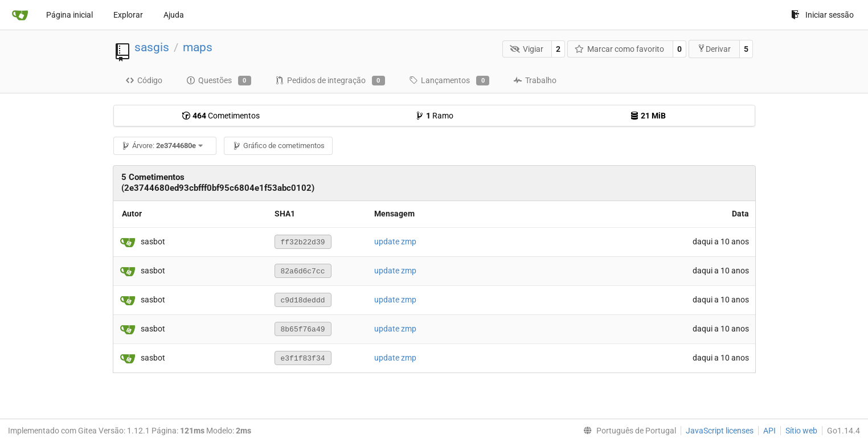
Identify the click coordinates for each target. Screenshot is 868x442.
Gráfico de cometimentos (279, 146)
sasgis (152, 47)
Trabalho (535, 80)
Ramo (434, 116)
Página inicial (69, 15)
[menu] (627, 431)
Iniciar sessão (822, 15)
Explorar (128, 15)
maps (198, 47)
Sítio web (801, 431)
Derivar (714, 49)
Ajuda (174, 15)
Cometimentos (221, 116)
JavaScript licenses (720, 431)
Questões (219, 81)
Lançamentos (449, 81)
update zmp (395, 242)
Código (144, 80)
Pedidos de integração (330, 81)
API (769, 431)
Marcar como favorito (620, 49)
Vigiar (527, 49)
